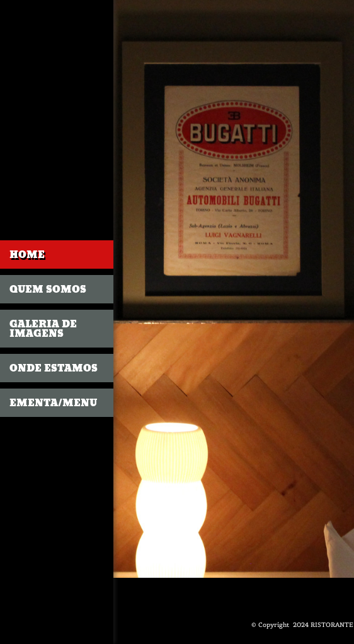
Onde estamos (54, 368)
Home (27, 255)
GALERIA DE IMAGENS (43, 329)
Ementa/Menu (53, 403)
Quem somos (48, 289)
